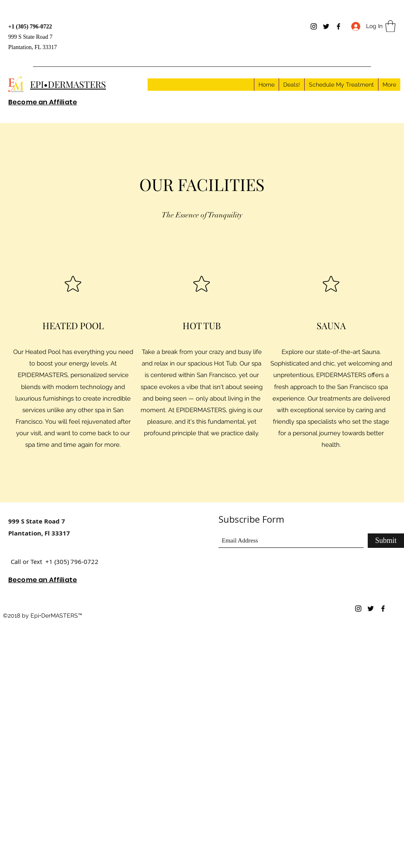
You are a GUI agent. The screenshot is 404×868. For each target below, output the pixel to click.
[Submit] (386, 541)
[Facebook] (338, 26)
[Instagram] (314, 26)
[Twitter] (326, 26)
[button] (390, 26)
